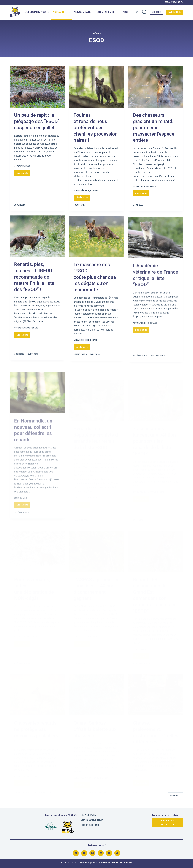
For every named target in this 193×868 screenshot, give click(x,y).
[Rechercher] (144, 12)
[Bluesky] (109, 853)
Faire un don (175, 12)
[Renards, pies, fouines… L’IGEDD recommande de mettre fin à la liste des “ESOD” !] (37, 246)
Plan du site (126, 863)
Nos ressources (91, 825)
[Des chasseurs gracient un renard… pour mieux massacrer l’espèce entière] (156, 87)
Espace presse (90, 815)
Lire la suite (23, 172)
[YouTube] (84, 853)
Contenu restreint (93, 820)
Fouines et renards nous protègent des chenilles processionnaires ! (96, 128)
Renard (94, 191)
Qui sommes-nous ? (37, 12)
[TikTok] (117, 853)
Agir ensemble (109, 12)
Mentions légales (86, 863)
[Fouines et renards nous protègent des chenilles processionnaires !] (96, 87)
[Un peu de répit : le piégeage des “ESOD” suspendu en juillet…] (37, 87)
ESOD (28, 166)
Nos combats (84, 12)
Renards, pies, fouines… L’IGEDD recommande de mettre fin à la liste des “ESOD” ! (34, 286)
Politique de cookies (108, 863)
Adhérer (156, 12)
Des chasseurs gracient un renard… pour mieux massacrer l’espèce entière (154, 128)
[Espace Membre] (174, 2)
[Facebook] (76, 853)
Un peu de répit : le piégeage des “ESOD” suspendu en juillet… (37, 121)
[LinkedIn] (101, 853)
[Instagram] (92, 853)
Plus (127, 12)
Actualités (62, 12)
